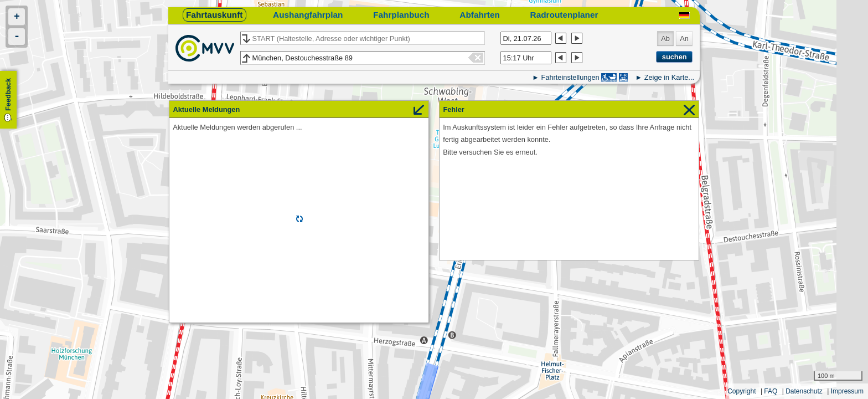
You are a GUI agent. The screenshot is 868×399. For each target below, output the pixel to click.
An (684, 39)
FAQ (771, 391)
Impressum (847, 391)
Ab (665, 39)
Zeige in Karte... (669, 77)
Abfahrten (480, 15)
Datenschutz (804, 391)
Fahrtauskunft (214, 15)
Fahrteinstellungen (570, 77)
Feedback (8, 94)
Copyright (742, 391)
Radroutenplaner (564, 15)
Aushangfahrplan (308, 15)
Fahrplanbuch (401, 15)
